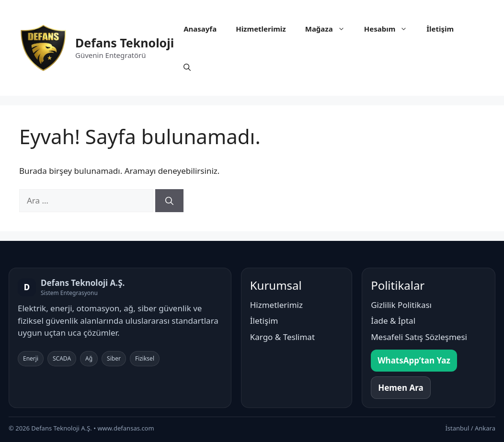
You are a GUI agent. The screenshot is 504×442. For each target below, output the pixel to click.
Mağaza (330, 29)
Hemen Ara (401, 388)
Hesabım (391, 29)
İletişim (440, 29)
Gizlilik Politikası (401, 305)
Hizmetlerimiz (261, 29)
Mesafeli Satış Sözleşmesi (419, 337)
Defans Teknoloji (125, 43)
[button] (187, 67)
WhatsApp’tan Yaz (414, 360)
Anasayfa (200, 29)
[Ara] (169, 201)
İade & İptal (393, 321)
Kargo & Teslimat (282, 337)
